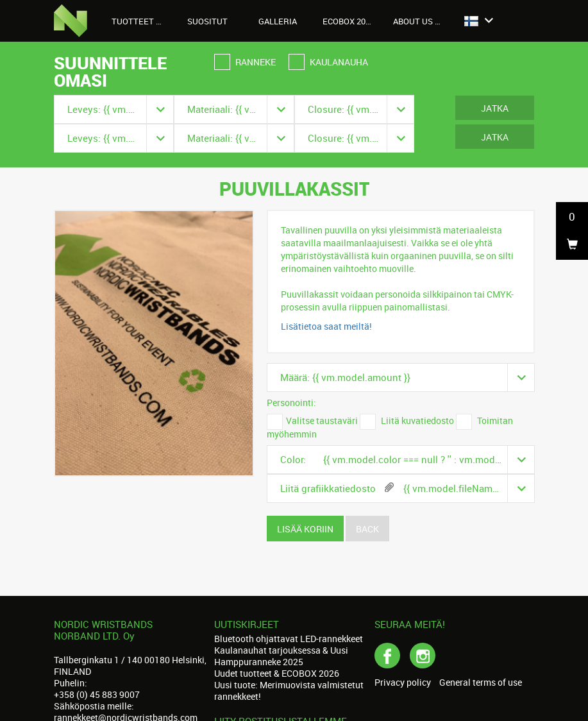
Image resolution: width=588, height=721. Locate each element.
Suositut (207, 21)
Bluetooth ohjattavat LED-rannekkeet (289, 639)
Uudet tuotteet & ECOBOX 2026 (277, 673)
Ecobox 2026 (349, 21)
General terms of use (481, 683)
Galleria (278, 21)
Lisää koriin (305, 529)
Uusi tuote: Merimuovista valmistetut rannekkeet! (289, 691)
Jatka (495, 108)
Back (367, 529)
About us (420, 21)
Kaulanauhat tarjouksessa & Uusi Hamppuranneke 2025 (281, 656)
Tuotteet (140, 21)
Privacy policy (403, 683)
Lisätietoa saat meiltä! (326, 326)
